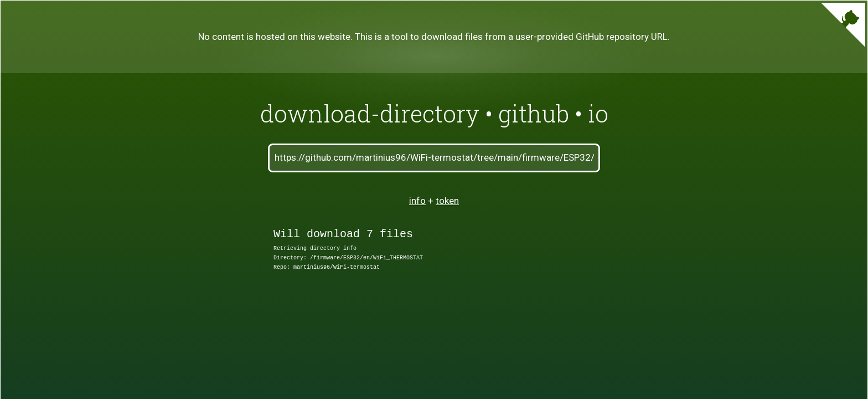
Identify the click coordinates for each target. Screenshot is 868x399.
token (447, 201)
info (417, 201)
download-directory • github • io (434, 113)
